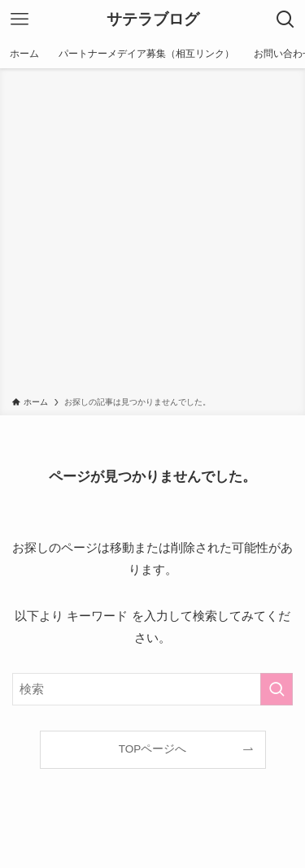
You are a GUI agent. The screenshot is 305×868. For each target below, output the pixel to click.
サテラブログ (153, 20)
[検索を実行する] (277, 689)
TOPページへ (153, 749)
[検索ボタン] (285, 20)
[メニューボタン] (20, 20)
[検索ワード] (152, 689)
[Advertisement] (152, 235)
